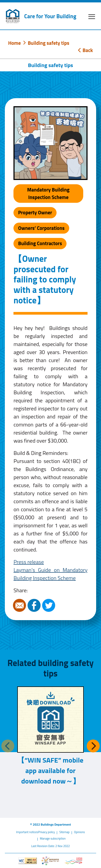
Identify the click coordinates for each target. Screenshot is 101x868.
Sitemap (64, 832)
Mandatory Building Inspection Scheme (48, 193)
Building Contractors (40, 243)
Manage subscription (53, 838)
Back (85, 50)
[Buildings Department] (13, 16)
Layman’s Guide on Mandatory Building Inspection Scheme (50, 574)
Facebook (35, 605)
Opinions (79, 832)
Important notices (27, 832)
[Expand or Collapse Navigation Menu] (92, 17)
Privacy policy (46, 832)
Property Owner (35, 212)
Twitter (49, 605)
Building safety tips (48, 43)
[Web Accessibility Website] (50, 861)
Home (14, 43)
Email (20, 605)
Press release (29, 562)
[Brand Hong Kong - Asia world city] (73, 861)
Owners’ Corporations (41, 228)
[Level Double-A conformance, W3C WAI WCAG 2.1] (28, 861)
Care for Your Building (50, 16)
